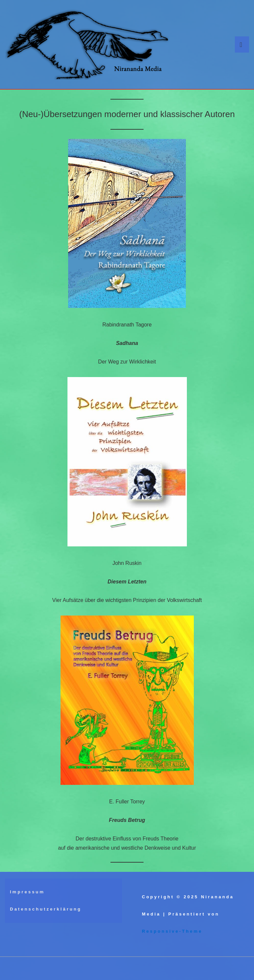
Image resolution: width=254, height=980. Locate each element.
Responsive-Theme (172, 931)
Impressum (27, 892)
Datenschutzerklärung (46, 909)
